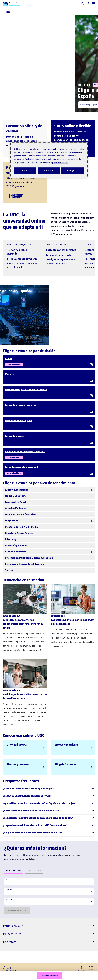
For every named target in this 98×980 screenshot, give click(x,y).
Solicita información (49, 976)
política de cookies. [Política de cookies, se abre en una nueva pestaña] (60, 162)
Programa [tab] (13, 871)
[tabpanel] (49, 896)
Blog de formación (66, 764)
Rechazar (49, 171)
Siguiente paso (17, 911)
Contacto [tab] (34, 871)
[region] (49, 160)
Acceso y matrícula (66, 745)
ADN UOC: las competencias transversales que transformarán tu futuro (23, 624)
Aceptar (25, 171)
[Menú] (93, 4)
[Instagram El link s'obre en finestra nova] (6, 957)
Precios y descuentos (20, 764)
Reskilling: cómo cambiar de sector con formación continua (25, 696)
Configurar (72, 171)
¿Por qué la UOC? (17, 745)
